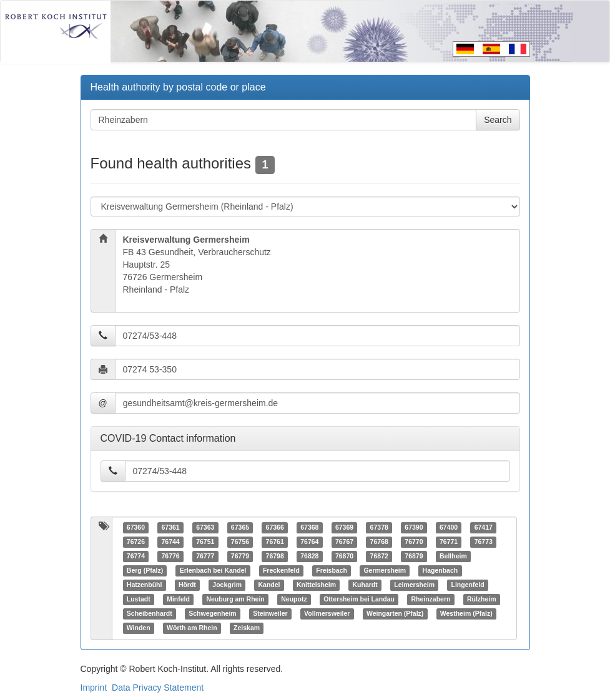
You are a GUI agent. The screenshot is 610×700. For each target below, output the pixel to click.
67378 (379, 528)
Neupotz (294, 600)
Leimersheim (414, 585)
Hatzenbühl (145, 585)
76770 (414, 542)
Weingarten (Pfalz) (395, 614)
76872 (379, 557)
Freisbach (332, 571)
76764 (309, 542)
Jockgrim (227, 585)
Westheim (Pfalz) (466, 614)
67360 (136, 528)
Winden (139, 628)
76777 (205, 557)
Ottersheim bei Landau (359, 600)
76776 (170, 557)
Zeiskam (247, 628)
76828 (309, 557)
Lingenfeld (468, 585)
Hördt (187, 585)
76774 (136, 557)
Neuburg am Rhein (235, 600)
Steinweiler (270, 614)
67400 (449, 528)
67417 (484, 528)
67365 (240, 528)
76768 (379, 542)
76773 (484, 542)
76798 (275, 557)
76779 (240, 557)
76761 (275, 542)
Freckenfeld (281, 571)
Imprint (94, 688)
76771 (449, 542)
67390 (414, 528)
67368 (309, 528)
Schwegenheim (212, 614)
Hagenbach (440, 571)
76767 (344, 542)
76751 (205, 542)
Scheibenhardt (150, 614)
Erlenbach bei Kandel (213, 571)
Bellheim (453, 557)
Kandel (269, 585)
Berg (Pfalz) (145, 571)
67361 (170, 528)
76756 (240, 542)
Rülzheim (482, 600)
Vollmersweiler (327, 614)
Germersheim (385, 571)
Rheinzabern (430, 600)
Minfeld (178, 600)
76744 (170, 542)
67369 (344, 528)
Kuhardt (365, 585)
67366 (275, 528)
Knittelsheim (316, 585)
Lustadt (139, 600)
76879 (414, 557)
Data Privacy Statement (158, 688)
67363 (205, 528)
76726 (136, 542)
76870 (344, 557)
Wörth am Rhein (192, 628)
